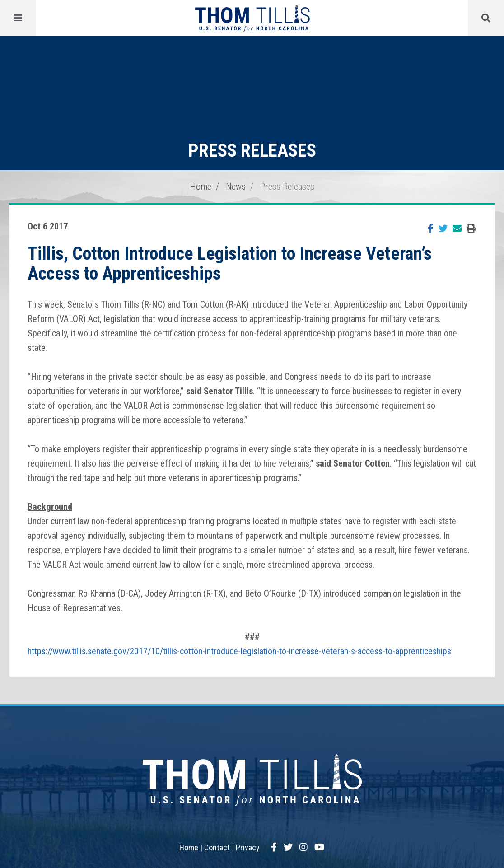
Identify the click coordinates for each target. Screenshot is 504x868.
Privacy (248, 847)
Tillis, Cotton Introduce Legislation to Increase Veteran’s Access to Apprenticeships (230, 264)
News (236, 187)
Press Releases (287, 187)
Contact (217, 847)
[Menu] (18, 18)
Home (201, 187)
